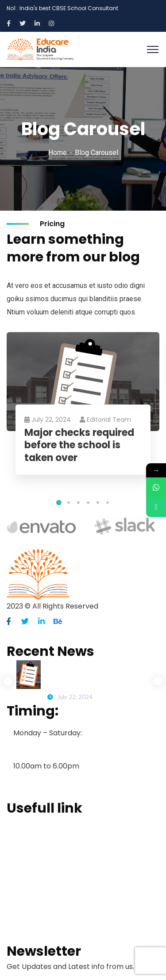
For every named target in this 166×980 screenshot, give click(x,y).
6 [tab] (108, 503)
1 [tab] (59, 503)
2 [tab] (69, 503)
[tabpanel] (83, 412)
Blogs (16, 894)
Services (21, 852)
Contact (21, 923)
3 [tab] (78, 503)
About (17, 838)
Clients (19, 908)
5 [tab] (98, 503)
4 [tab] (88, 503)
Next (158, 681)
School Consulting (37, 866)
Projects (21, 880)
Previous (8, 681)
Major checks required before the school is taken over (79, 446)
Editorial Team (105, 420)
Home (58, 153)
